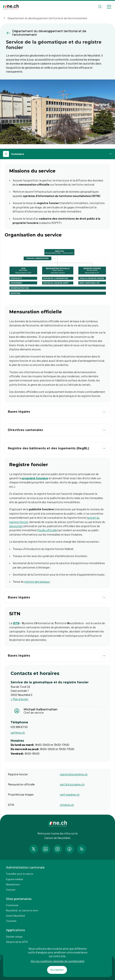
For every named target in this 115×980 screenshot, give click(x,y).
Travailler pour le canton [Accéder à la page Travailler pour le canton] (20, 874)
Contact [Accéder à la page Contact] (11, 890)
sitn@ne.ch (67, 805)
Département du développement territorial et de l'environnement (47, 18)
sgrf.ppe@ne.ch (70, 794)
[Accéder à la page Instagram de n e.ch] (58, 849)
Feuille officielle (47, 530)
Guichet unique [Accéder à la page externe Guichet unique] (14, 937)
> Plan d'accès (19, 699)
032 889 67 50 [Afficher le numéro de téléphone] (19, 727)
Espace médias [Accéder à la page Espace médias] (15, 879)
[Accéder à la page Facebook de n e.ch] (70, 849)
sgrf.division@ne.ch (72, 784)
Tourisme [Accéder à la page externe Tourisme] (11, 921)
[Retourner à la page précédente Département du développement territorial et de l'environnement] (57, 33)
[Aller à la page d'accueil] (11, 7)
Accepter (57, 970)
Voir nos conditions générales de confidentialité (57, 961)
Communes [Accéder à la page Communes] (12, 905)
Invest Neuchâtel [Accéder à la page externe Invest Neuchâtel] (15, 916)
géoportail (16, 526)
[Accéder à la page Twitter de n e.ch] (34, 849)
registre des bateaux (37, 581)
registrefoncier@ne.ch (74, 774)
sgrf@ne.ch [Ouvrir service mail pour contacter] (18, 732)
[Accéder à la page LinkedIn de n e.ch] (46, 849)
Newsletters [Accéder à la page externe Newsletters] (13, 884)
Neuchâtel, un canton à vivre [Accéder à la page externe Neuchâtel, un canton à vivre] (22, 910)
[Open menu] (109, 7)
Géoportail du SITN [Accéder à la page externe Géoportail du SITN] (17, 942)
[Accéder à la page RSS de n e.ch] (82, 849)
